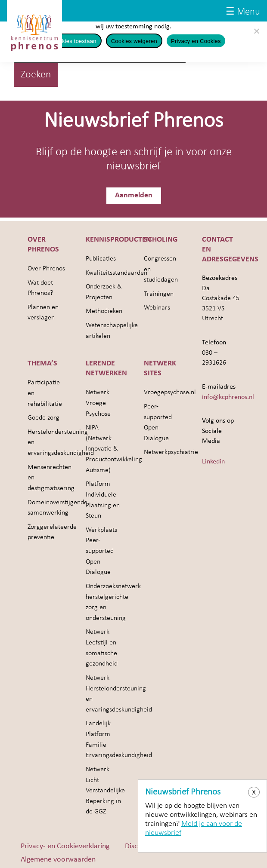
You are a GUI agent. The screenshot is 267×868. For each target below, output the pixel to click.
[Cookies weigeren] (256, 31)
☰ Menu (243, 12)
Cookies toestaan (74, 41)
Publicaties (101, 259)
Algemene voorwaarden (58, 860)
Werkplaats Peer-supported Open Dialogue (101, 551)
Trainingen (159, 294)
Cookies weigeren (134, 41)
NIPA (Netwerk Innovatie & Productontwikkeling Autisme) (114, 449)
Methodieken (104, 312)
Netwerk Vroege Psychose (98, 403)
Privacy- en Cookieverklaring (65, 846)
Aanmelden (134, 195)
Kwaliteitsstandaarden (116, 273)
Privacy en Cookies (196, 41)
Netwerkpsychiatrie (171, 453)
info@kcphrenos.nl (228, 397)
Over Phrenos (46, 269)
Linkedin (213, 462)
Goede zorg (43, 418)
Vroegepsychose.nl (170, 393)
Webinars (157, 308)
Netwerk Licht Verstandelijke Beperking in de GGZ (105, 791)
